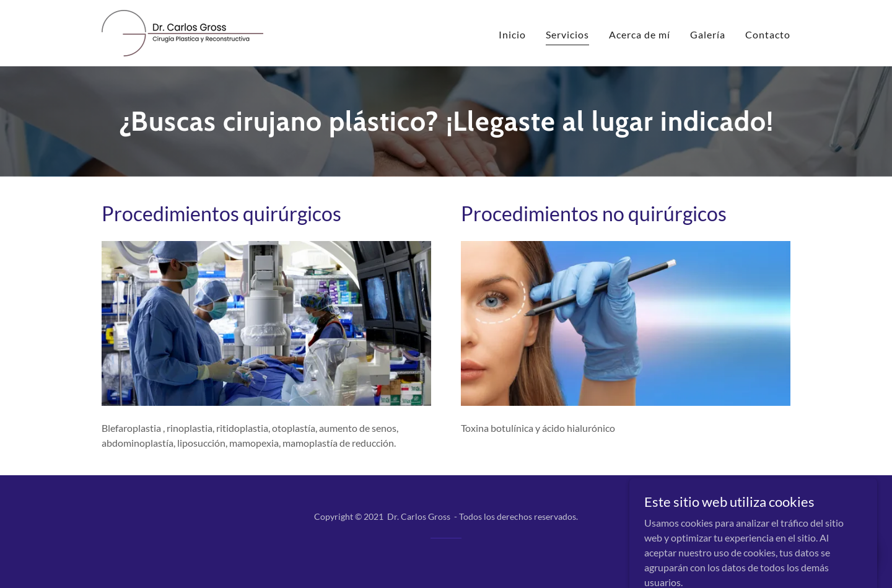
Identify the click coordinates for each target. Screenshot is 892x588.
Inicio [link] (512, 34)
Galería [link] (708, 34)
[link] (182, 32)
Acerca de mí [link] (640, 34)
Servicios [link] (567, 34)
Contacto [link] (768, 34)
